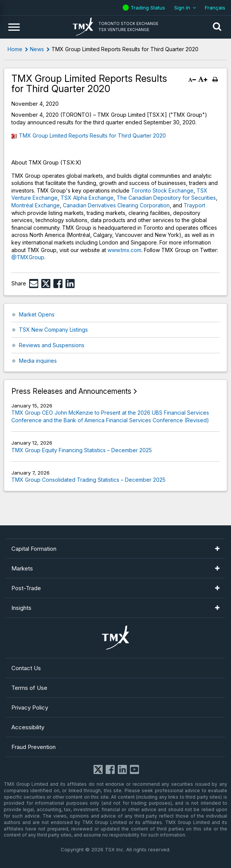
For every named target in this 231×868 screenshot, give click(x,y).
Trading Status (149, 8)
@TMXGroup (28, 257)
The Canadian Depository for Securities (166, 198)
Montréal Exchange (36, 205)
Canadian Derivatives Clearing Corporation (116, 205)
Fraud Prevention (34, 747)
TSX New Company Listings (53, 330)
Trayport (194, 205)
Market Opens (37, 314)
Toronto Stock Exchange (162, 190)
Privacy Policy (30, 707)
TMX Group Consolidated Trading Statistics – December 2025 (88, 480)
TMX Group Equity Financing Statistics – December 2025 (82, 450)
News (37, 49)
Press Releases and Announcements (71, 391)
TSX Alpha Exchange (87, 198)
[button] (217, 27)
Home (15, 49)
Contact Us (26, 668)
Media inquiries (38, 361)
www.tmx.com (124, 250)
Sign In (182, 8)
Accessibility (28, 727)
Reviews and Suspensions (52, 345)
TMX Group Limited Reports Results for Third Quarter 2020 (92, 136)
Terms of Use (29, 688)
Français (215, 8)
